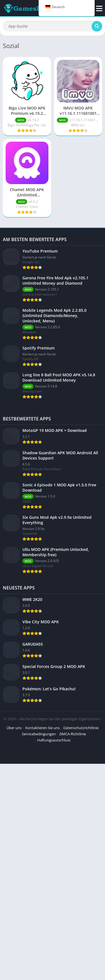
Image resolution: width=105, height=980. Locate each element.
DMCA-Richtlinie (73, 783)
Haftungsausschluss (54, 789)
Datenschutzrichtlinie (81, 777)
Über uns (14, 777)
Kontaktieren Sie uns (42, 777)
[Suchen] (53, 26)
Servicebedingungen (39, 783)
